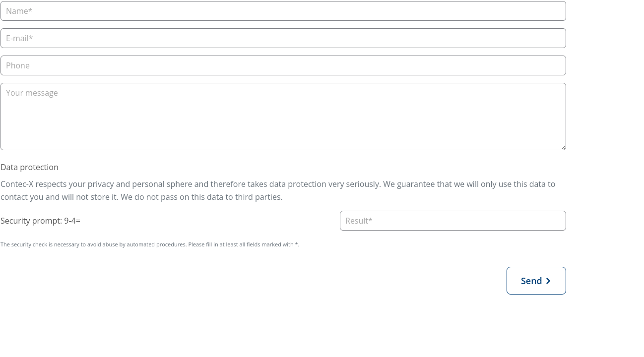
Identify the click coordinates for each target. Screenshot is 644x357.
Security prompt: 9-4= (40, 221)
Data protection (30, 167)
